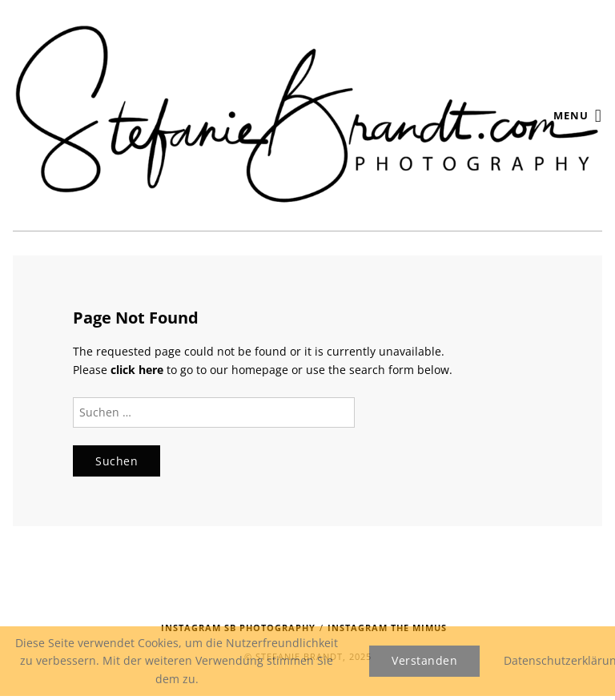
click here (137, 370)
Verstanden (424, 660)
